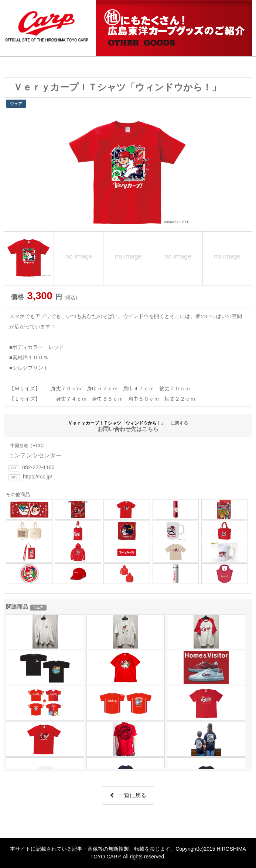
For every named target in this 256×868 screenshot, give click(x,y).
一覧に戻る (128, 795)
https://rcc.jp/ (37, 477)
